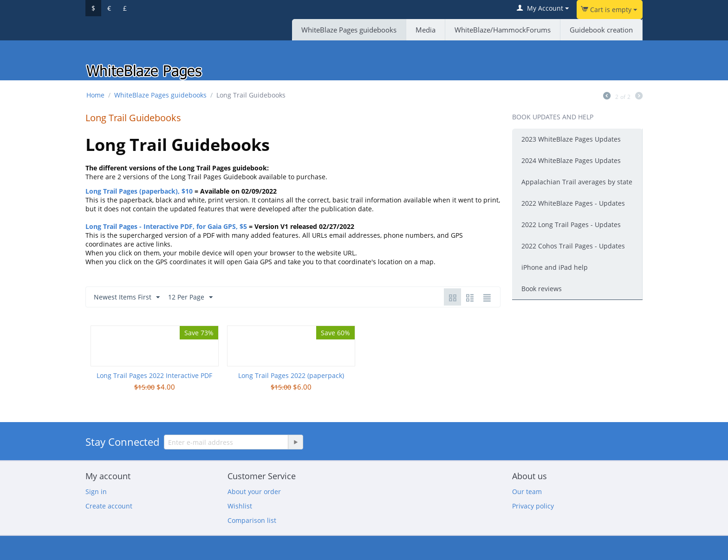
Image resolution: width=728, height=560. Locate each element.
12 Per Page (190, 297)
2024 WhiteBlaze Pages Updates (571, 160)
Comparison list (252, 520)
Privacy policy (533, 506)
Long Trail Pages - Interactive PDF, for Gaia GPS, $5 (166, 226)
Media (426, 30)
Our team (527, 492)
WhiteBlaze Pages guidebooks (349, 30)
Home (95, 95)
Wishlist (240, 506)
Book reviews (542, 289)
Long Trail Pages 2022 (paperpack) (291, 375)
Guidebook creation (601, 30)
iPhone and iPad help (555, 267)
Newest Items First (127, 297)
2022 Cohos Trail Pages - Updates (573, 246)
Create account (109, 506)
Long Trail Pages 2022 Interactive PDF (154, 375)
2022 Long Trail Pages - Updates (571, 225)
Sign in (96, 492)
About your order (254, 492)
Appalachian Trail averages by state (577, 182)
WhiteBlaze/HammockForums (503, 30)
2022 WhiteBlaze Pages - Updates (573, 203)
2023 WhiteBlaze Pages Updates (571, 139)
